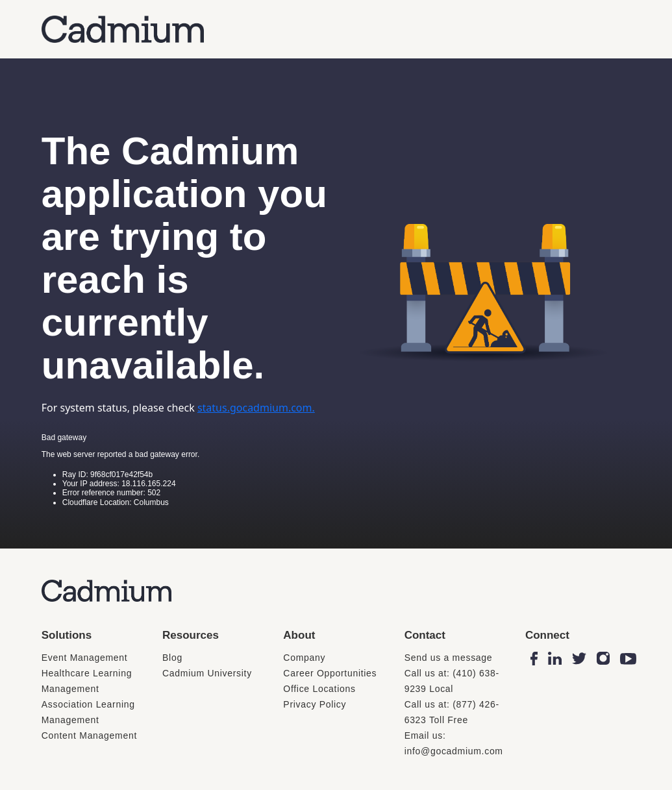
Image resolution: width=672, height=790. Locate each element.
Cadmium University (207, 673)
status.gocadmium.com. (256, 408)
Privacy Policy (315, 704)
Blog (172, 658)
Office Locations (319, 689)
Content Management (89, 735)
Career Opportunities (330, 673)
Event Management (85, 658)
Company (304, 658)
